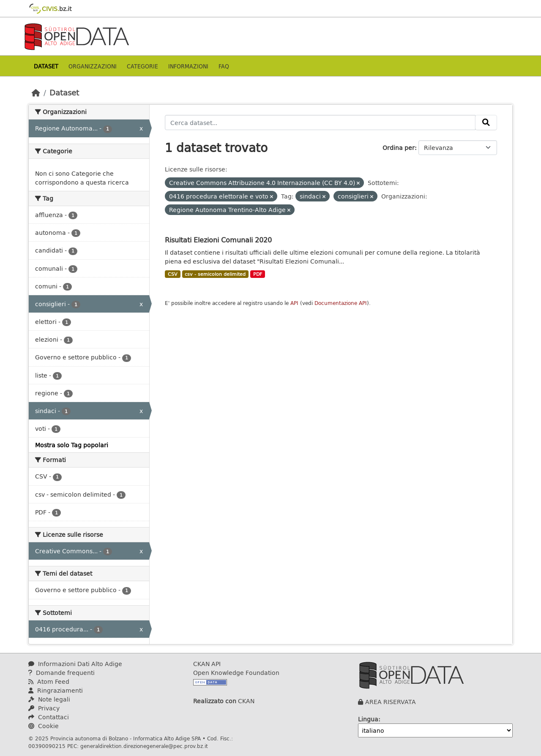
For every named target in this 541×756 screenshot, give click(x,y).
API (294, 303)
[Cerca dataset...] (320, 122)
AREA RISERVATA (391, 702)
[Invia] (486, 122)
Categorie (142, 66)
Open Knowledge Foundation (236, 673)
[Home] (36, 92)
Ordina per (399, 148)
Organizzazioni (93, 66)
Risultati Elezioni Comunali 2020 (218, 240)
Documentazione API (341, 303)
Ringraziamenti (56, 690)
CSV (173, 274)
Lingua (368, 719)
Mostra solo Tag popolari (72, 445)
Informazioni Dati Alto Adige (75, 664)
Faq (224, 66)
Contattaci (49, 717)
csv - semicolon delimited (215, 274)
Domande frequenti (61, 673)
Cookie (44, 726)
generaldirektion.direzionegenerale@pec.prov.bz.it (144, 746)
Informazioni (188, 66)
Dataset (46, 66)
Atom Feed (49, 681)
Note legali (49, 699)
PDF (258, 274)
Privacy (44, 708)
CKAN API (207, 664)
